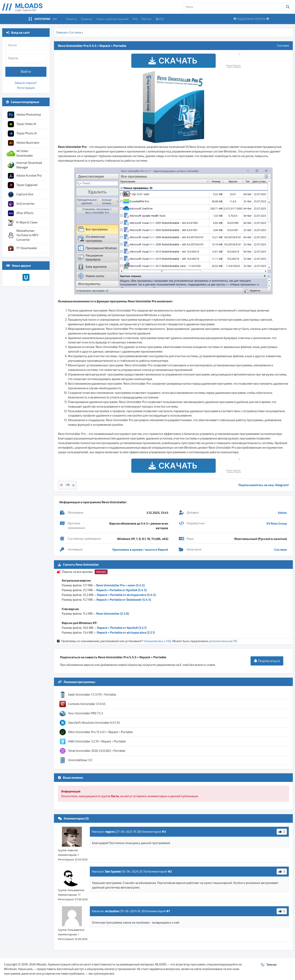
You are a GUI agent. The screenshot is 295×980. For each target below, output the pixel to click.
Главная (61, 32)
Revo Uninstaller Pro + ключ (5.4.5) (120, 585)
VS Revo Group (277, 523)
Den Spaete (113, 871)
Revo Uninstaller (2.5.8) (113, 613)
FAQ (135, 19)
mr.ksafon (112, 911)
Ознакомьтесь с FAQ (157, 641)
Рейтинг (147, 19)
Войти (26, 72)
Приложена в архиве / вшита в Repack (140, 549)
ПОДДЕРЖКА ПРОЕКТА (251, 19)
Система (75, 32)
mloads (101, 572)
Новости (71, 19)
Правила (87, 19)
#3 (164, 832)
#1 (168, 911)
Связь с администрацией (112, 19)
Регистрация (26, 88)
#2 (170, 871)
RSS (160, 19)
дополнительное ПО (223, 641)
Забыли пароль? (26, 83)
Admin (282, 513)
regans (110, 832)
